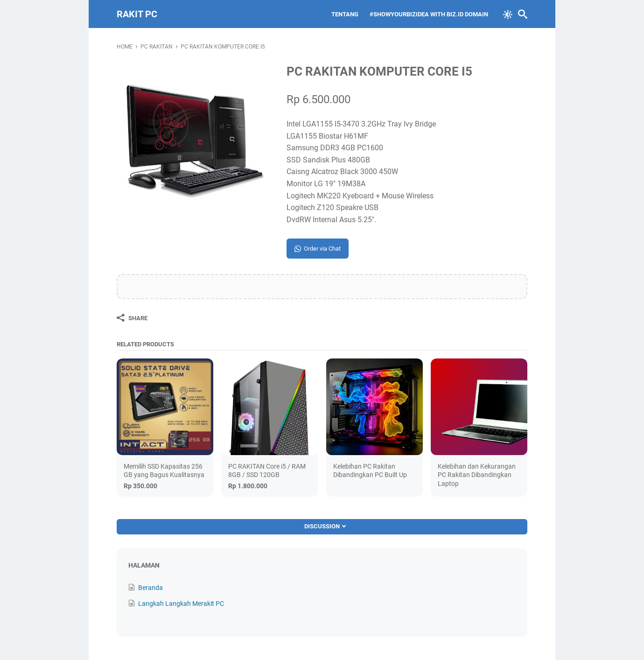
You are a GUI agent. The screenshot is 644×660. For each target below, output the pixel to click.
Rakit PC (137, 14)
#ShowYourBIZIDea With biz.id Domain (429, 14)
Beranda (150, 588)
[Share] (132, 318)
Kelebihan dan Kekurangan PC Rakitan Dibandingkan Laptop (477, 475)
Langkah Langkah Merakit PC (181, 604)
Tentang (345, 14)
